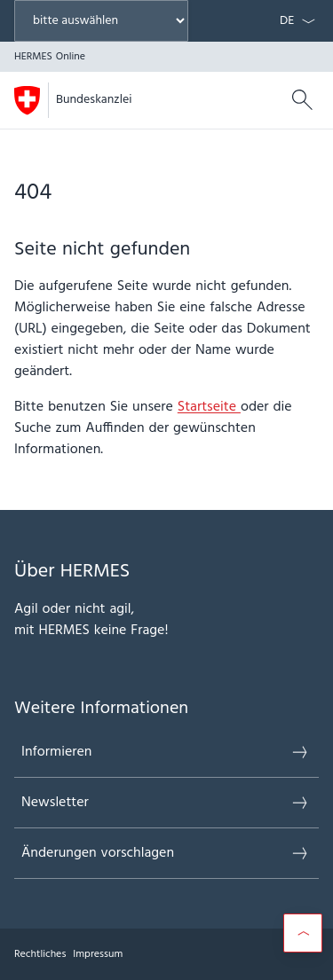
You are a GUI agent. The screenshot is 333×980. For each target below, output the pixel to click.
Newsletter (166, 803)
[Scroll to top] (303, 933)
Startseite (209, 407)
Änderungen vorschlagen (166, 853)
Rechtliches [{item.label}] (40, 954)
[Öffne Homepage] (72, 100)
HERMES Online (131, 100)
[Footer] (166, 954)
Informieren (166, 752)
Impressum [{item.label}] (98, 954)
